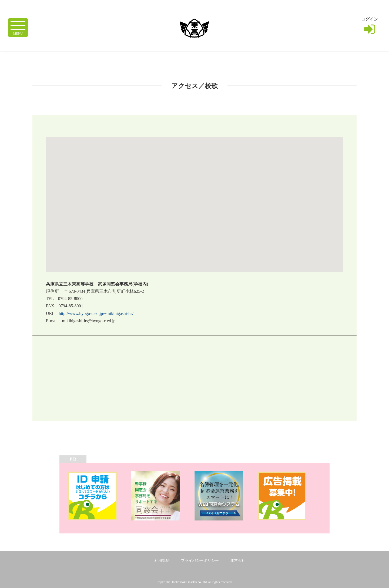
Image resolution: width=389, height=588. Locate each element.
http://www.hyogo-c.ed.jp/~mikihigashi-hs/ (96, 313)
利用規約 (162, 561)
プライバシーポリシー (200, 561)
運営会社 (238, 561)
